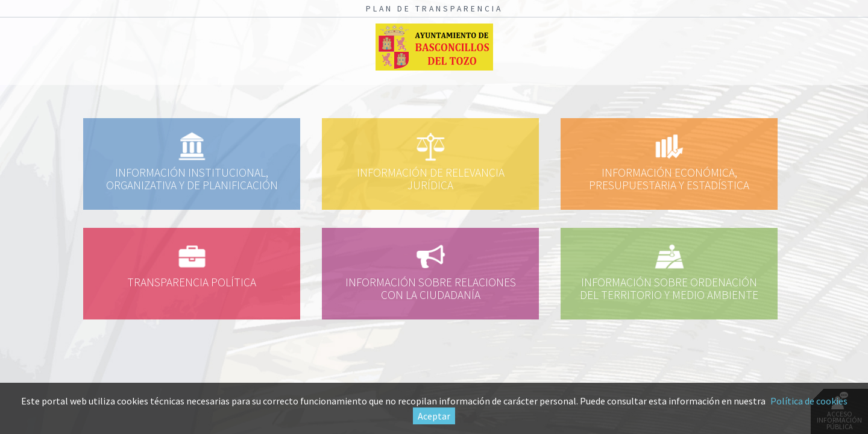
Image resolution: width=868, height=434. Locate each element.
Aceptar (434, 416)
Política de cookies (809, 401)
